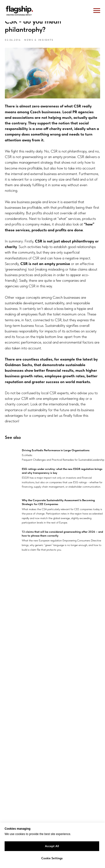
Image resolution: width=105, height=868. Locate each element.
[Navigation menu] (97, 11)
